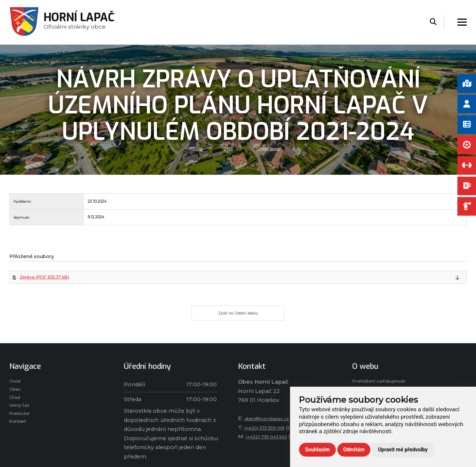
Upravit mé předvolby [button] (403, 450)
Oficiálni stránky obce (82, 22)
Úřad (226, 148)
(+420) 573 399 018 (270, 437)
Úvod (192, 148)
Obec (17, 402)
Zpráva (53, 281)
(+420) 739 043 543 (272, 446)
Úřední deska (271, 148)
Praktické (22, 431)
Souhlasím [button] (317, 450)
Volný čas (22, 421)
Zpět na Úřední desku (238, 320)
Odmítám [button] (354, 450)
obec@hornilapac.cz (272, 428)
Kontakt (20, 441)
